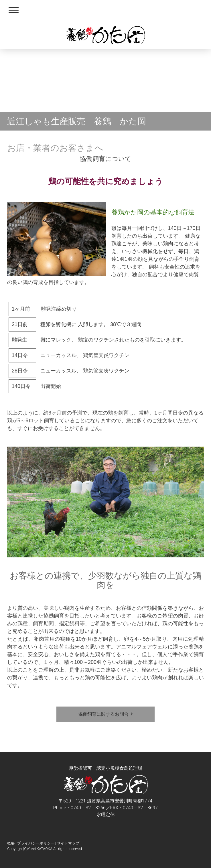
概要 (11, 843)
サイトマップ (68, 843)
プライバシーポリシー (36, 843)
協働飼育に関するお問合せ (106, 714)
